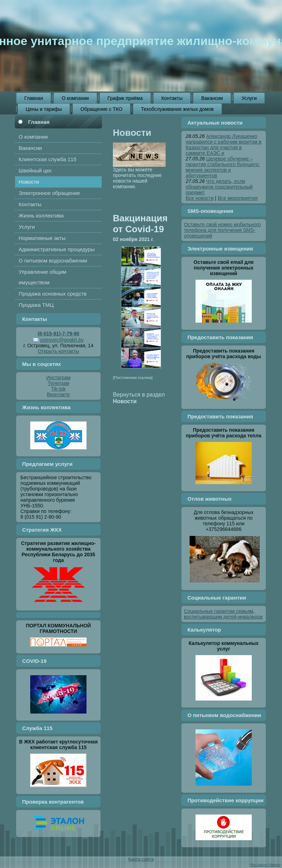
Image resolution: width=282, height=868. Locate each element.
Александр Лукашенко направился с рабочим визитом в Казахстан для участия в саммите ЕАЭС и (224, 145)
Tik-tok (58, 389)
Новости (132, 133)
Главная (39, 122)
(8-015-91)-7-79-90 (58, 334)
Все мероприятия (238, 198)
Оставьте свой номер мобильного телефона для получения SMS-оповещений (222, 230)
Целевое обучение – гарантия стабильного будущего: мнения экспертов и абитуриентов (223, 167)
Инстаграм (59, 378)
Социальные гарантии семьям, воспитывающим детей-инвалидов (223, 614)
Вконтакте (58, 394)
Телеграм (58, 383)
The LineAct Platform (265, 865)
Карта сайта (141, 859)
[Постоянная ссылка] (133, 377)
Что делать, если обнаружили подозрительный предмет (219, 187)
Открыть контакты (58, 351)
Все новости (200, 198)
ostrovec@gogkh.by (62, 340)
